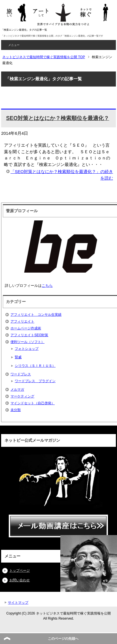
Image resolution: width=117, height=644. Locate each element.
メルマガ (17, 390)
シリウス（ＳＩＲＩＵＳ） (35, 366)
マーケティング (22, 396)
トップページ (20, 571)
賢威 (18, 357)
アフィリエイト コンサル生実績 (36, 315)
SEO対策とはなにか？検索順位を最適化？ (58, 118)
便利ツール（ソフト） (27, 342)
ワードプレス (21, 374)
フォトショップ (27, 349)
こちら (47, 286)
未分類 (16, 410)
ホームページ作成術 (26, 328)
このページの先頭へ (63, 639)
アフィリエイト (22, 321)
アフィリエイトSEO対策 (29, 335)
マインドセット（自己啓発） (33, 403)
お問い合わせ (20, 580)
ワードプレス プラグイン (35, 381)
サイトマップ (18, 603)
